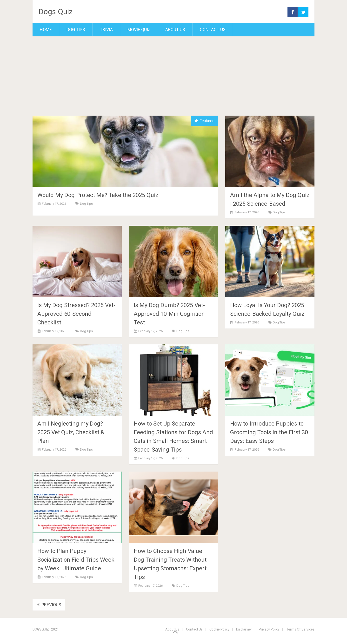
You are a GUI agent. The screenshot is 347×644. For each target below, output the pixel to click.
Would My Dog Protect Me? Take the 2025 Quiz (98, 195)
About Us (175, 30)
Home (46, 30)
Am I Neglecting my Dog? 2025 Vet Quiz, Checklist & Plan (71, 432)
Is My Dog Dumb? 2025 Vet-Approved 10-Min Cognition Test (169, 314)
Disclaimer (244, 629)
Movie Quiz (139, 30)
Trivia (106, 30)
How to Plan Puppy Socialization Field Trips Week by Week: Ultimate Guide (76, 560)
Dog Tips (76, 30)
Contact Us (213, 30)
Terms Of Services (300, 629)
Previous (49, 605)
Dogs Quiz (56, 12)
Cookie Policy (219, 629)
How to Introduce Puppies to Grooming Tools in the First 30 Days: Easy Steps (269, 432)
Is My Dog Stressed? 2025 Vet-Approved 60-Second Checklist (76, 314)
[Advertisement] (173, 79)
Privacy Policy (269, 629)
